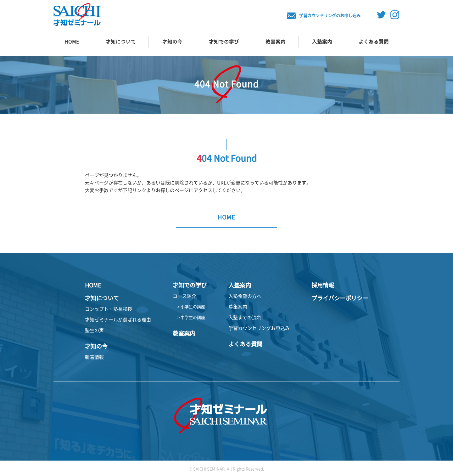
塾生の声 (94, 330)
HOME (72, 42)
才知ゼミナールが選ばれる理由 (118, 320)
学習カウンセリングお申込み (259, 328)
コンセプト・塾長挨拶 (109, 309)
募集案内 (238, 307)
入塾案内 (322, 42)
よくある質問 (374, 42)
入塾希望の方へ (245, 296)
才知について (121, 42)
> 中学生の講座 (191, 317)
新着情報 (94, 357)
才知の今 (172, 42)
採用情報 (323, 285)
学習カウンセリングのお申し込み (324, 16)
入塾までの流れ (245, 317)
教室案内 (276, 42)
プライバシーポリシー (340, 298)
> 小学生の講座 (191, 307)
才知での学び (224, 42)
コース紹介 (185, 296)
